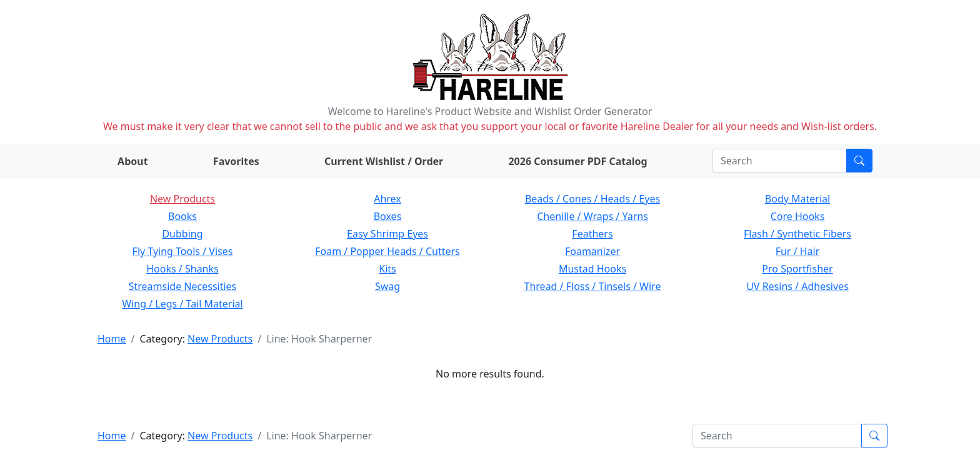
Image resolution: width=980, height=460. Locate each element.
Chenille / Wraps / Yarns (592, 216)
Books (182, 216)
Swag (387, 286)
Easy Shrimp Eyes (387, 234)
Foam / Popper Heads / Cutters (387, 251)
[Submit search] (859, 161)
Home (112, 339)
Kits (387, 269)
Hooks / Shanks (182, 269)
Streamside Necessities (183, 286)
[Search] (780, 161)
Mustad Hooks (592, 269)
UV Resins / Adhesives (797, 286)
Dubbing (182, 234)
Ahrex (387, 199)
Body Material (797, 199)
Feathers (592, 234)
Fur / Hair (798, 251)
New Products (182, 199)
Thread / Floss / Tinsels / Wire (593, 286)
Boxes (388, 216)
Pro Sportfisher (797, 269)
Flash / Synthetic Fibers (797, 234)
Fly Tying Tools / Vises (183, 251)
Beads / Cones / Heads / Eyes (592, 199)
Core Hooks (798, 216)
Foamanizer (592, 251)
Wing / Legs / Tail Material (182, 304)
